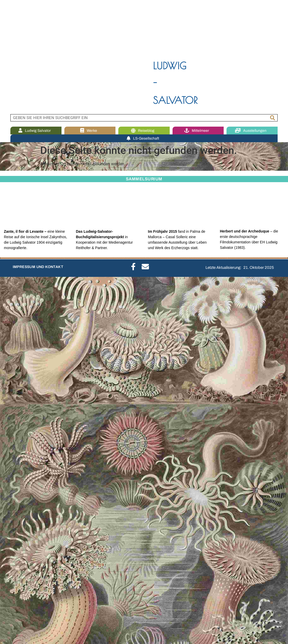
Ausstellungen (252, 131)
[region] (144, 57)
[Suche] (273, 118)
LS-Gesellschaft (144, 138)
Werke (90, 131)
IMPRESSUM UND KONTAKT (38, 267)
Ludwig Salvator (36, 131)
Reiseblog (144, 131)
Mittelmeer (198, 131)
